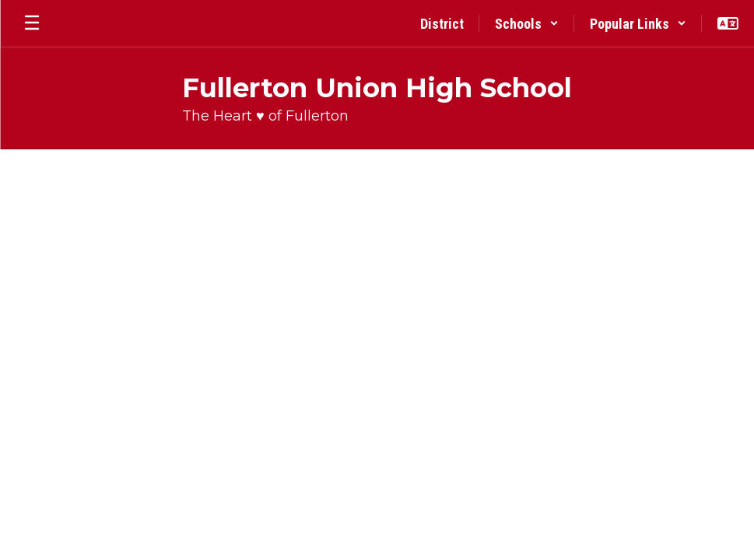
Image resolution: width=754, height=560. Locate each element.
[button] (527, 23)
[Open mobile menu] (32, 23)
